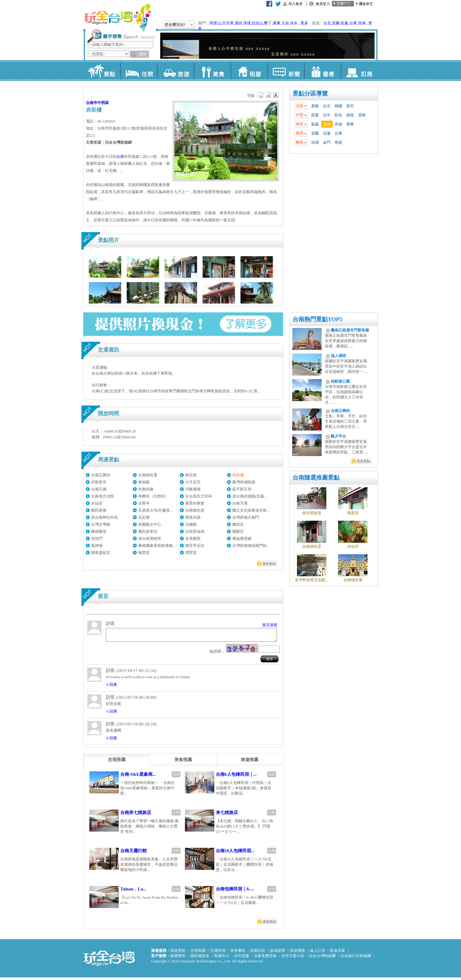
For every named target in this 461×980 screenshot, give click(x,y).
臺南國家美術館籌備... (157, 546)
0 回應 (112, 687)
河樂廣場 (193, 489)
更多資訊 (269, 563)
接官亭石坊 (195, 546)
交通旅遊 (218, 953)
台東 (353, 23)
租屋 (249, 71)
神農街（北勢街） (153, 496)
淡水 (294, 23)
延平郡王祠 (242, 489)
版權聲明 (178, 958)
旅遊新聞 (278, 953)
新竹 (350, 106)
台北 (327, 23)
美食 (212, 71)
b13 (269, 95)
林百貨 (191, 475)
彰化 (338, 115)
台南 (327, 124)
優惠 (322, 71)
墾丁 (268, 23)
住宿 (139, 71)
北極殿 (191, 524)
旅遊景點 (178, 953)
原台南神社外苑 (105, 517)
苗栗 (315, 115)
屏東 (350, 124)
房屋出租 (258, 953)
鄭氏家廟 (99, 510)
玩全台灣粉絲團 (322, 958)
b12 (261, 95)
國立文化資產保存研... (251, 510)
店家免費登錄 (265, 958)
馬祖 (338, 142)
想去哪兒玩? (175, 25)
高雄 (338, 124)
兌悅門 (97, 538)
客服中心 (222, 958)
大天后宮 (193, 482)
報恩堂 (144, 553)
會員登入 (323, 4)
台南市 (92, 103)
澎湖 (362, 23)
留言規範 (270, 625)
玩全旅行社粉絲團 (356, 958)
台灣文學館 (101, 524)
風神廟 (97, 546)
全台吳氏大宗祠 (199, 496)
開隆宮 (238, 531)
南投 (350, 115)
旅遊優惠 (298, 953)
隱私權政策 (200, 958)
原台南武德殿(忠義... (250, 496)
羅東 (277, 23)
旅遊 (175, 71)
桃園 (338, 106)
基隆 (315, 106)
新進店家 (338, 953)
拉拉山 (257, 23)
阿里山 (215, 23)
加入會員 (295, 4)
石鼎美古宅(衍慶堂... (156, 510)
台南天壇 (240, 503)
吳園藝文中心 (150, 524)
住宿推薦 (198, 953)
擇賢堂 (191, 553)
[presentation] (117, 762)
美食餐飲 (238, 953)
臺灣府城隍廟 (244, 482)
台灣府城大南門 (246, 517)
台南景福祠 (195, 531)
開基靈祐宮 (101, 553)
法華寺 (144, 503)
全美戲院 (193, 538)
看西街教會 (195, 503)
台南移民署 (148, 475)
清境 (247, 23)
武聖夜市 (99, 482)
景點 (102, 71)
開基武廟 (193, 517)
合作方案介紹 (293, 958)
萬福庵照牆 (242, 538)
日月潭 (228, 23)
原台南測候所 (150, 538)
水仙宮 (97, 503)
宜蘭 (336, 23)
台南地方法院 (103, 496)
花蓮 (344, 23)
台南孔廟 (99, 489)
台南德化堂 (195, 510)
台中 (327, 115)
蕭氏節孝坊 (148, 531)
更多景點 (363, 461)
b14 (276, 95)
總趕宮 (238, 524)
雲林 (362, 115)
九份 (285, 23)
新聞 (286, 71)
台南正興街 (101, 475)
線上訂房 (318, 953)
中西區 (103, 103)
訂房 (359, 71)
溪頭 (238, 23)
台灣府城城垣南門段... (251, 546)
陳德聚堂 (99, 531)
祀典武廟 (146, 489)
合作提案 (242, 958)
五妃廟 (144, 517)
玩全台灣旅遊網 (117, 18)
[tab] (117, 762)
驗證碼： (217, 654)
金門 (327, 142)
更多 (304, 23)
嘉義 (315, 124)
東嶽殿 (144, 482)
